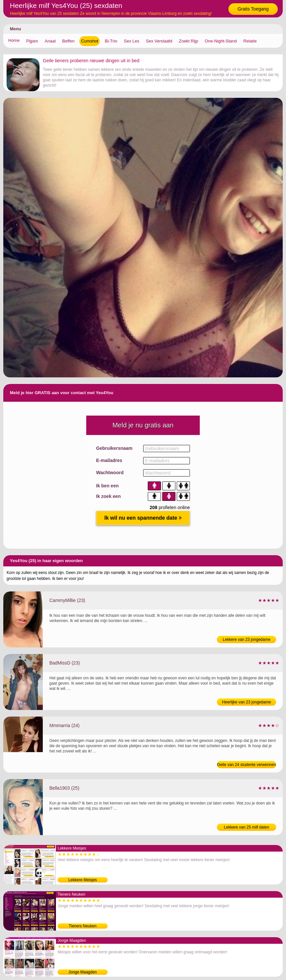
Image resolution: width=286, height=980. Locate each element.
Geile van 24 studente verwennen (247, 765)
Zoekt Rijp (188, 41)
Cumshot (90, 41)
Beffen (68, 41)
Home (14, 40)
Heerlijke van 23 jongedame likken (247, 703)
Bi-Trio (111, 41)
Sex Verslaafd (159, 41)
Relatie (250, 41)
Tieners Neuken (83, 926)
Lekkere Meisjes (83, 880)
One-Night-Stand (221, 41)
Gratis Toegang (253, 9)
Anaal (50, 41)
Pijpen (32, 41)
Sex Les (131, 41)
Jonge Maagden (83, 972)
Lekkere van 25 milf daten (246, 827)
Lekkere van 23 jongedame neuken (247, 640)
